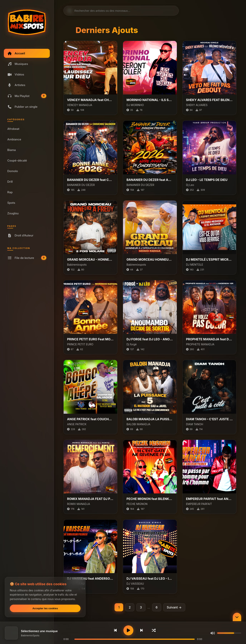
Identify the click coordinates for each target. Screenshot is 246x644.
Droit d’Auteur (20, 235)
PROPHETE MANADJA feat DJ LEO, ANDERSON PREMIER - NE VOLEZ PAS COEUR (209, 339)
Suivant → (174, 607)
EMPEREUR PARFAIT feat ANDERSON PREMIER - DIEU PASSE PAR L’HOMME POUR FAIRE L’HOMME (209, 499)
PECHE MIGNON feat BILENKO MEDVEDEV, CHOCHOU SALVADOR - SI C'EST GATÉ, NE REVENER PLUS (150, 499)
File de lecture (27, 258)
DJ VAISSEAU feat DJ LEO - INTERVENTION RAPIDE (150, 579)
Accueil (16, 53)
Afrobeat (13, 129)
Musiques (18, 64)
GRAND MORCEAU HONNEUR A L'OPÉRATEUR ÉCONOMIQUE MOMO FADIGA (150, 259)
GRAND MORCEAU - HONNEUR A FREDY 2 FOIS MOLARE (90, 259)
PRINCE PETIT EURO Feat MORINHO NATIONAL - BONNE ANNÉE (90, 339)
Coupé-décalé (17, 160)
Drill (10, 182)
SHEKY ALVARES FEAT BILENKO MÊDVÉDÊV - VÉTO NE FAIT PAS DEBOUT (209, 100)
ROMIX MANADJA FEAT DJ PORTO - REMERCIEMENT (90, 499)
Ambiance (14, 139)
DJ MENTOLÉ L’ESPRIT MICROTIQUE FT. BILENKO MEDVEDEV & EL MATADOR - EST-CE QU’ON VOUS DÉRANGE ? (209, 259)
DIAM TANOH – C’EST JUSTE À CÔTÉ (209, 419)
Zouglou (13, 213)
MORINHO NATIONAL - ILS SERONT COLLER (150, 100)
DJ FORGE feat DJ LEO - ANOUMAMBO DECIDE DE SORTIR (150, 339)
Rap (10, 192)
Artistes (16, 85)
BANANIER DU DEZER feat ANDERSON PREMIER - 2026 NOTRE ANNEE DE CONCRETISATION (150, 180)
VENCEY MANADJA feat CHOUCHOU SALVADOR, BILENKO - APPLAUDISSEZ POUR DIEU (90, 100)
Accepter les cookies (45, 608)
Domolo (13, 171)
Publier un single (22, 107)
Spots (11, 203)
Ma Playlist (27, 96)
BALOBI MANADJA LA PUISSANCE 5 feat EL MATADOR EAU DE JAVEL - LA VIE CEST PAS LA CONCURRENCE (150, 419)
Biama (12, 150)
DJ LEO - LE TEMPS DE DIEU (207, 180)
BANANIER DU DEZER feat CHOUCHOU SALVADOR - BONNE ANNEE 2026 (90, 180)
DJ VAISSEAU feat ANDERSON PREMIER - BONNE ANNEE (90, 579)
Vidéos (16, 74)
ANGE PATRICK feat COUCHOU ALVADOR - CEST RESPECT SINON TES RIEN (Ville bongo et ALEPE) (90, 419)
